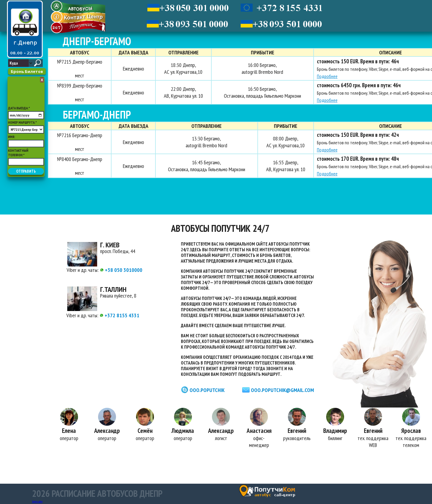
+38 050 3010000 (121, 270)
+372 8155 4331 (119, 315)
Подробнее (327, 76)
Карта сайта (37, 501)
